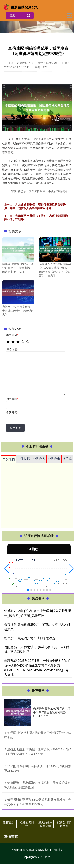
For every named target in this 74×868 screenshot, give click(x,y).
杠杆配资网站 (27, 824)
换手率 (67, 459)
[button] (7, 569)
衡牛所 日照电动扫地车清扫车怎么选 (30, 638)
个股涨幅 (9, 459)
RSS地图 (44, 850)
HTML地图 (57, 850)
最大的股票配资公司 (45, 824)
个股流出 (54, 459)
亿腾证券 (8, 822)
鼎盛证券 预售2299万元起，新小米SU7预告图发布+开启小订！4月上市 (52, 712)
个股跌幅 (24, 459)
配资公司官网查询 (64, 824)
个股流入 (39, 459)
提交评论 (15, 428)
